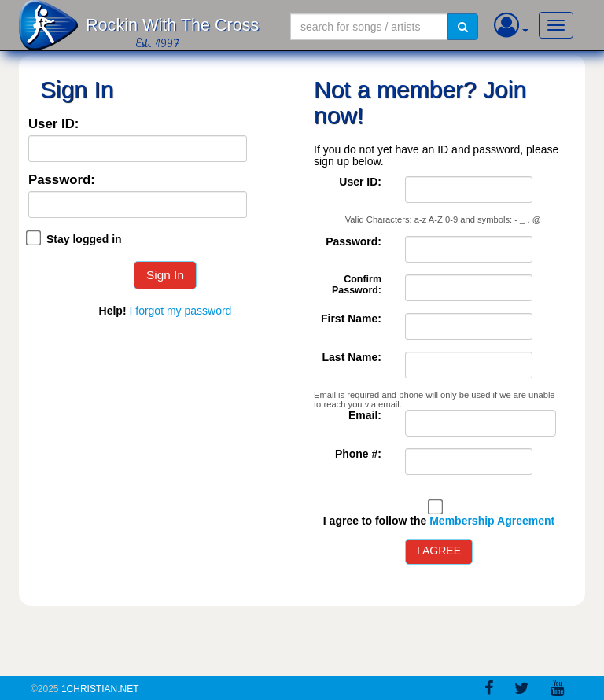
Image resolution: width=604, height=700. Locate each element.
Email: (365, 416)
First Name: (351, 319)
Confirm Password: (357, 285)
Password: (62, 181)
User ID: (53, 125)
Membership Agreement (492, 521)
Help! (113, 311)
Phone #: (358, 454)
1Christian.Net (100, 689)
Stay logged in (84, 239)
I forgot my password (180, 311)
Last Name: (352, 357)
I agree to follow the (439, 521)
